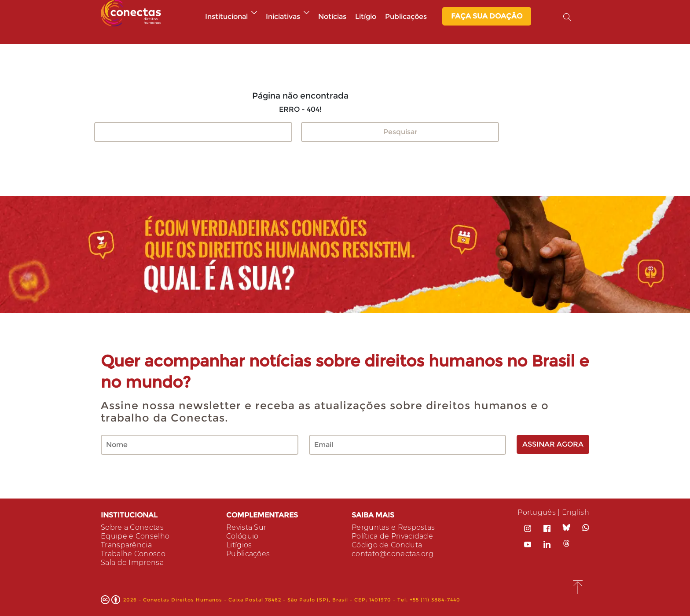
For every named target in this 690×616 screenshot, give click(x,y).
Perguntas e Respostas (393, 527)
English (576, 512)
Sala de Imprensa (132, 563)
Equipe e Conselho (135, 536)
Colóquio (242, 536)
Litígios (239, 545)
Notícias (332, 16)
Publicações (406, 16)
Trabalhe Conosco (133, 554)
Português (537, 512)
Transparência (126, 545)
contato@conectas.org (393, 554)
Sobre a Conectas (132, 527)
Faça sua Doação (487, 16)
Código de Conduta (387, 545)
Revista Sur (246, 527)
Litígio (366, 16)
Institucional (231, 16)
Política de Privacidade (392, 536)
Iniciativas (288, 16)
